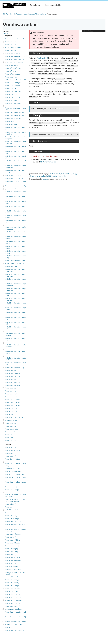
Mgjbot (43, 176)
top (40, 81)
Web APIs (37, 14)
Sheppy (74, 174)
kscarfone (68, 174)
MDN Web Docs (14, 5)
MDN (4, 14)
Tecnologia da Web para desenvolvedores (20, 14)
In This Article (93, 31)
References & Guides (54, 5)
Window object (42, 58)
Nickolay (60, 176)
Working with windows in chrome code (48, 156)
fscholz (58, 174)
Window (44, 14)
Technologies (35, 5)
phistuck (52, 174)
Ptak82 (49, 176)
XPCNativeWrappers (48, 162)
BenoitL (54, 176)
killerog (31, 176)
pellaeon (37, 176)
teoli (63, 174)
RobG (66, 176)
